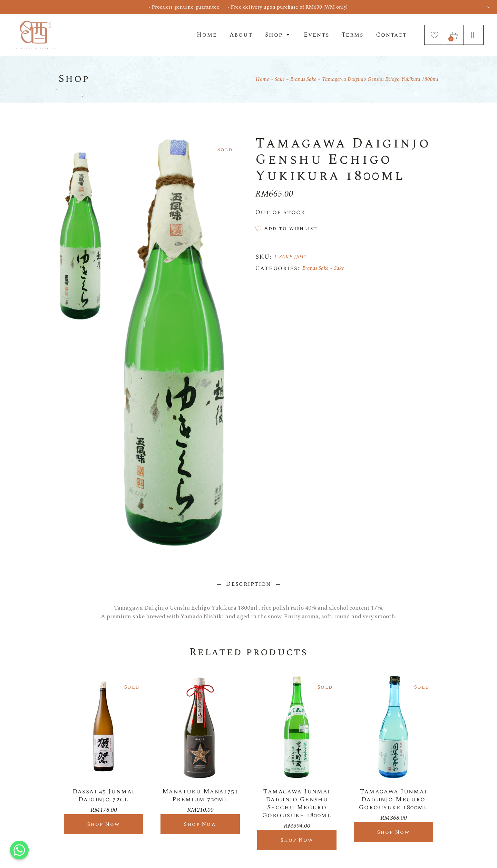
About (241, 35)
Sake (339, 268)
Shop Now (104, 824)
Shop (278, 35)
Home (207, 35)
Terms (353, 35)
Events (316, 35)
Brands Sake (315, 268)
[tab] (249, 584)
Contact (391, 35)
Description (249, 584)
